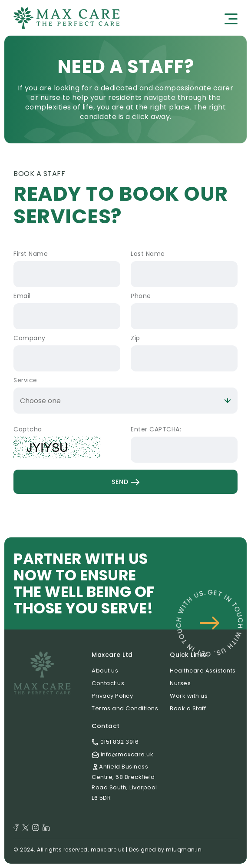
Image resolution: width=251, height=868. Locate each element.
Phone (141, 296)
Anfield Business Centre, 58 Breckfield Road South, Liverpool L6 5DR (124, 782)
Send (125, 482)
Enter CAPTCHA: (156, 429)
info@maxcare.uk (122, 754)
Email (22, 296)
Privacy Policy (112, 696)
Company (30, 338)
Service (25, 380)
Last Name (148, 254)
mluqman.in (184, 850)
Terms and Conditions (125, 708)
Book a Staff (188, 708)
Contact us (108, 683)
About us (105, 671)
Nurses (180, 683)
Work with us (189, 696)
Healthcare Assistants (203, 671)
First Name (31, 254)
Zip (135, 338)
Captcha (28, 429)
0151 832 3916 (115, 742)
